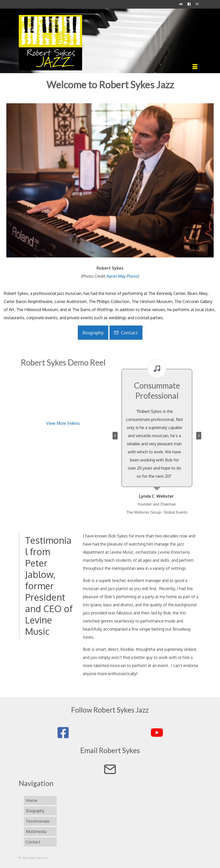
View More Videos (63, 423)
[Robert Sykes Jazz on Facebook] (63, 733)
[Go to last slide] (115, 436)
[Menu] (195, 67)
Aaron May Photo (122, 276)
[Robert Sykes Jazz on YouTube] (157, 733)
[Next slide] (199, 436)
